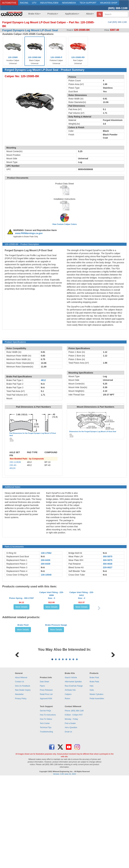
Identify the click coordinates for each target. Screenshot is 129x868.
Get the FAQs (45, 789)
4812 (43, 380)
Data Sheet (44, 760)
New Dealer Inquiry (23, 768)
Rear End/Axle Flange (74, 764)
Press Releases (46, 768)
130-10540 (46, 575)
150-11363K (15, 462)
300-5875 (108, 556)
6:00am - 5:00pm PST (74, 793)
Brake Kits (34, 14)
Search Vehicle (71, 756)
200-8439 (46, 560)
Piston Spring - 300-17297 (21, 619)
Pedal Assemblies (97, 777)
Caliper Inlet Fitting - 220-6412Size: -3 (82, 616)
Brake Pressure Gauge (56, 668)
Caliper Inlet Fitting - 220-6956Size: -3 (52, 616)
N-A (43, 556)
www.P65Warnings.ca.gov (29, 233)
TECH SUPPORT (88, 3)
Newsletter (19, 773)
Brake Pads (94, 760)
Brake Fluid (23, 668)
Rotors (67, 777)
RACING (24, 3)
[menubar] (60, 15)
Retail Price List (46, 773)
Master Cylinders (97, 773)
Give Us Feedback (22, 764)
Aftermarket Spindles (73, 760)
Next (112, 713)
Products (53, 14)
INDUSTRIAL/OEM (49, 3)
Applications (72, 14)
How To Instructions (48, 793)
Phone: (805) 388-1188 (74, 789)
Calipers (68, 773)
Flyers (42, 764)
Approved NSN (46, 777)
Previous (17, 713)
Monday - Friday (71, 797)
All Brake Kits (70, 768)
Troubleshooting (46, 810)
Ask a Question (71, 806)
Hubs (92, 768)
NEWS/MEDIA (69, 3)
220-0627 (108, 567)
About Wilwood (21, 756)
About (90, 14)
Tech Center (45, 802)
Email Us (68, 810)
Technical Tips (46, 806)
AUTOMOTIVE (9, 3)
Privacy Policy (21, 777)
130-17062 (46, 553)
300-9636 (108, 564)
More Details (22, 628)
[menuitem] (33, 15)
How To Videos (46, 797)
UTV (34, 3)
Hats (92, 764)
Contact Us (19, 760)
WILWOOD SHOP (109, 3)
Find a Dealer (70, 802)
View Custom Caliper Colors (64, 224)
